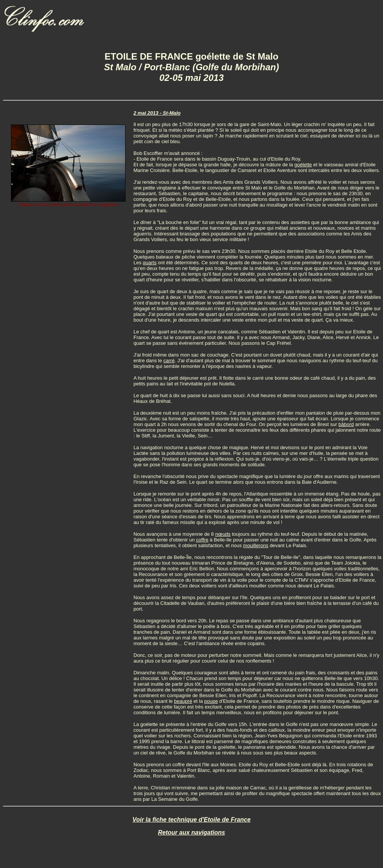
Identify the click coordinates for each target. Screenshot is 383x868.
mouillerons (256, 545)
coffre (202, 540)
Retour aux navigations (192, 832)
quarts (150, 263)
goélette (303, 165)
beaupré (183, 701)
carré (169, 361)
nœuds (223, 534)
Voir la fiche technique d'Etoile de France (191, 820)
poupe (211, 701)
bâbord (346, 424)
